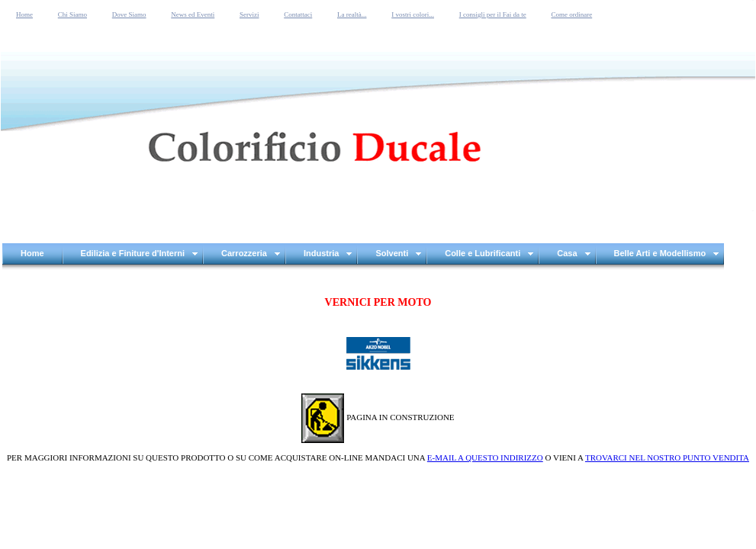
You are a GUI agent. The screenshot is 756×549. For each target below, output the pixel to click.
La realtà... (352, 14)
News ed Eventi (193, 14)
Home (24, 14)
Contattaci (298, 14)
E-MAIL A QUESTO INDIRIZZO (485, 457)
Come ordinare (571, 14)
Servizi (249, 14)
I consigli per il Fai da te (493, 14)
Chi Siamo (72, 14)
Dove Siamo (129, 14)
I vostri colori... (413, 14)
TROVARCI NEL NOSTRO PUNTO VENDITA (667, 457)
